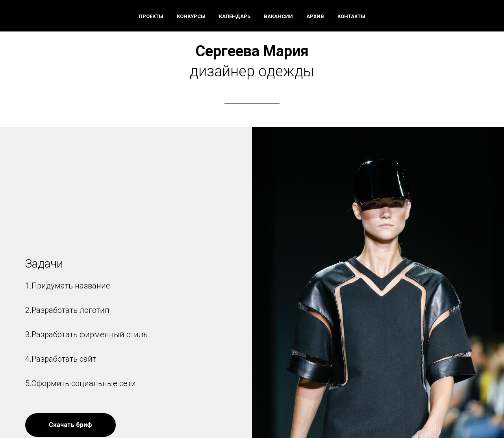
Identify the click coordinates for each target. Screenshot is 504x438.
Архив (315, 16)
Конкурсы (191, 16)
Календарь (235, 16)
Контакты (351, 16)
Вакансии (278, 16)
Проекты (151, 16)
